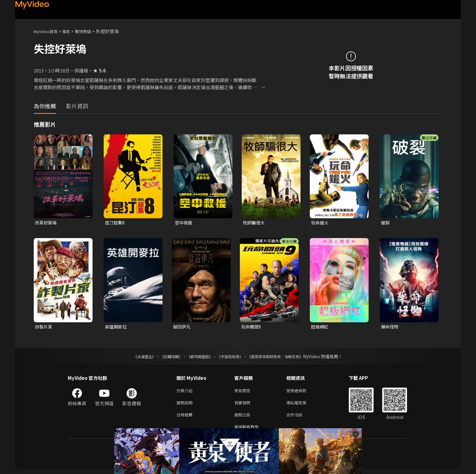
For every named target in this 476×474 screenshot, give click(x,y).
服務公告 (244, 418)
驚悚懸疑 (90, 31)
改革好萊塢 (47, 223)
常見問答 (244, 392)
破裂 (386, 223)
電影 (71, 31)
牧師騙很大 (255, 223)
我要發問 (244, 405)
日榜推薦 (186, 418)
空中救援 (184, 223)
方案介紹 (186, 392)
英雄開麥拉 (117, 327)
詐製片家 (44, 327)
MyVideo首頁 (48, 31)
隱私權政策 (302, 405)
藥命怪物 (390, 327)
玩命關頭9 (252, 327)
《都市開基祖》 (197, 358)
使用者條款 (302, 392)
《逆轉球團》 (164, 358)
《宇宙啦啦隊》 (231, 358)
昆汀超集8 (115, 223)
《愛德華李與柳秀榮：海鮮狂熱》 (283, 358)
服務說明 (186, 405)
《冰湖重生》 (134, 358)
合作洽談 (299, 418)
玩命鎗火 (320, 223)
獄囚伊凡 (182, 327)
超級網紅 (320, 327)
